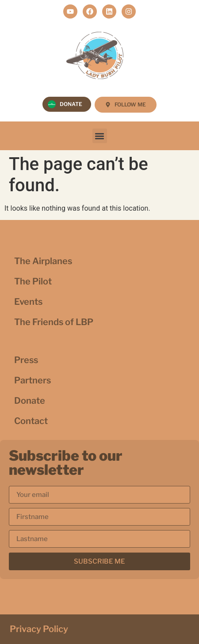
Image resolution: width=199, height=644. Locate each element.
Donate (30, 401)
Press (26, 360)
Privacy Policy (39, 629)
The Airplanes (43, 261)
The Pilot (33, 281)
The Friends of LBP (54, 322)
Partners (33, 380)
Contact (31, 421)
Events (28, 302)
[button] (100, 136)
